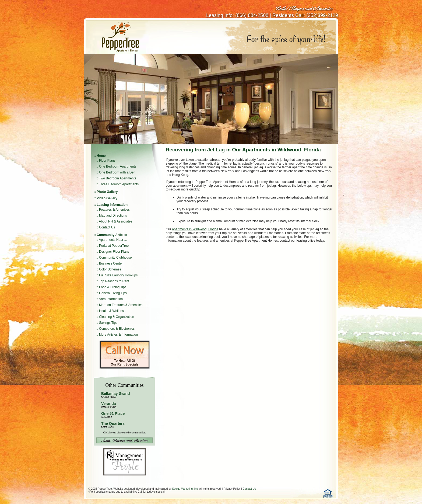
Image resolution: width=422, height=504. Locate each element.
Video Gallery (107, 198)
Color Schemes (110, 269)
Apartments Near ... (113, 240)
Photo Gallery (107, 192)
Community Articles (112, 235)
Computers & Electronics (117, 329)
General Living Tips (113, 293)
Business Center (111, 263)
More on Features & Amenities (121, 305)
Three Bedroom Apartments (119, 184)
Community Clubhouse (115, 258)
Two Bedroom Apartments (118, 178)
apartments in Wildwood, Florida (195, 229)
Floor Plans (107, 161)
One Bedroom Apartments (118, 166)
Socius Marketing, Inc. (185, 489)
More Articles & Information (118, 335)
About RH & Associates (115, 221)
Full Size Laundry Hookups (118, 275)
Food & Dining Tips (113, 287)
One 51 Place (113, 413)
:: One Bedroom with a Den (116, 172)
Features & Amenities (114, 210)
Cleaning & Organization (117, 317)
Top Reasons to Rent (114, 281)
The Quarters (113, 423)
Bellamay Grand (116, 395)
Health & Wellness (112, 311)
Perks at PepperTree (114, 246)
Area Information (111, 299)
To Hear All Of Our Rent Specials (124, 363)
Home (101, 156)
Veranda (109, 405)
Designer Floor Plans (114, 252)
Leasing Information (112, 205)
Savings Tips (108, 323)
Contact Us (107, 227)
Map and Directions (113, 215)
